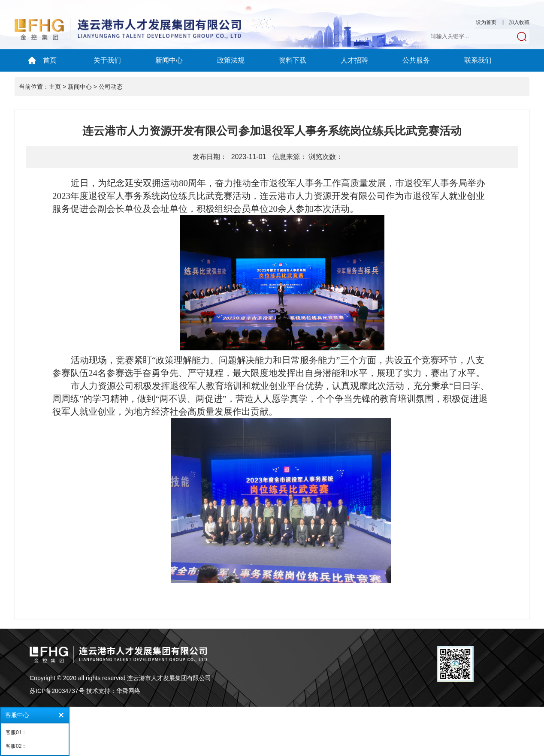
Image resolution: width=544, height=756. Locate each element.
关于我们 (107, 60)
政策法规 (231, 60)
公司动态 (111, 87)
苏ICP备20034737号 (57, 691)
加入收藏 (519, 22)
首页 (50, 60)
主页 (55, 87)
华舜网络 (128, 691)
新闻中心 (169, 60)
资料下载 (293, 60)
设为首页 (486, 22)
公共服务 (416, 60)
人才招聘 (354, 60)
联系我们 (478, 60)
